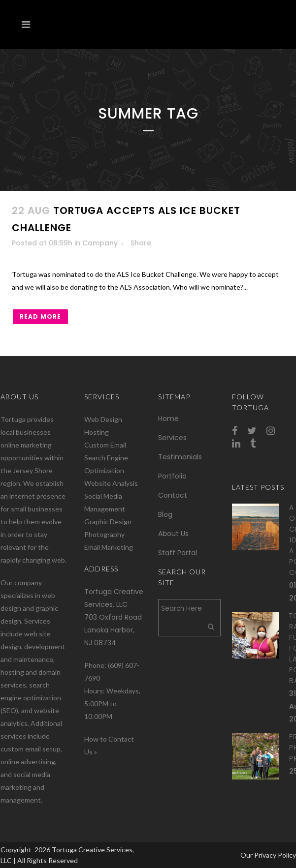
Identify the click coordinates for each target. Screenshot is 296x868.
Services (172, 438)
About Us (173, 534)
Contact (173, 495)
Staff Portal (178, 553)
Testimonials (180, 457)
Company (100, 243)
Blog (165, 514)
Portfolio (172, 476)
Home (168, 419)
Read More (40, 316)
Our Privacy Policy (268, 855)
